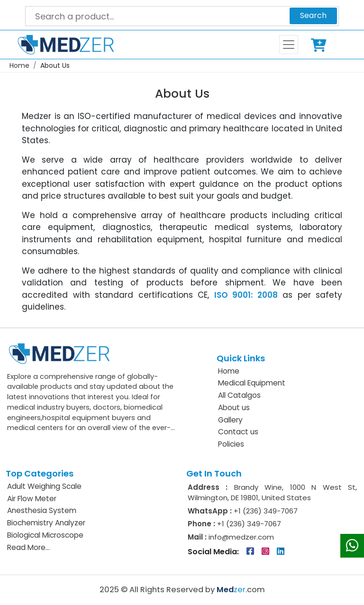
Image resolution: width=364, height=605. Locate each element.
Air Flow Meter (32, 499)
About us (234, 408)
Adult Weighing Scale (44, 486)
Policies (231, 444)
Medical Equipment (252, 383)
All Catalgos (239, 395)
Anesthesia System (42, 510)
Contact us (238, 432)
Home (19, 65)
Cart (320, 45)
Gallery (230, 420)
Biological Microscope (45, 535)
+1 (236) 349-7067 (266, 511)
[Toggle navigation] (289, 45)
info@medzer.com (240, 537)
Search (313, 15)
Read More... (28, 547)
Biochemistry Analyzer (46, 523)
